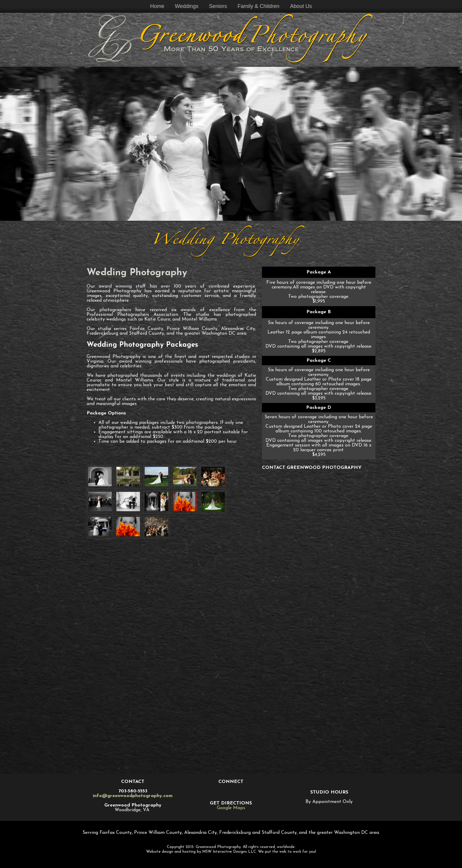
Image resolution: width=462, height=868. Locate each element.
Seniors (218, 6)
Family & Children (258, 6)
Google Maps (231, 808)
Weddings (187, 6)
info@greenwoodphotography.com (133, 796)
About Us (301, 6)
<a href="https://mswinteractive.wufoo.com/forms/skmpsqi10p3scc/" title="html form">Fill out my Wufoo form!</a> (319, 620)
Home (157, 6)
